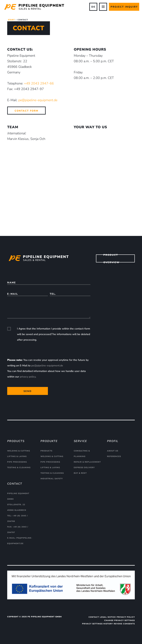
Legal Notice (108, 617)
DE (93, 7)
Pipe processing (17, 462)
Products (46, 451)
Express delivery (84, 468)
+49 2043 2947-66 (39, 83)
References (114, 456)
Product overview (111, 258)
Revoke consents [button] (124, 624)
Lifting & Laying (17, 456)
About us (113, 451)
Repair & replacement (87, 462)
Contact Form (26, 111)
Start (11, 20)
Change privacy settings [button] (120, 620)
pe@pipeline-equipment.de (38, 100)
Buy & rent (80, 473)
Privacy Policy (126, 617)
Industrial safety (52, 479)
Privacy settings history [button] (97, 624)
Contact (94, 617)
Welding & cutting (19, 451)
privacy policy (28, 377)
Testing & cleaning (19, 468)
